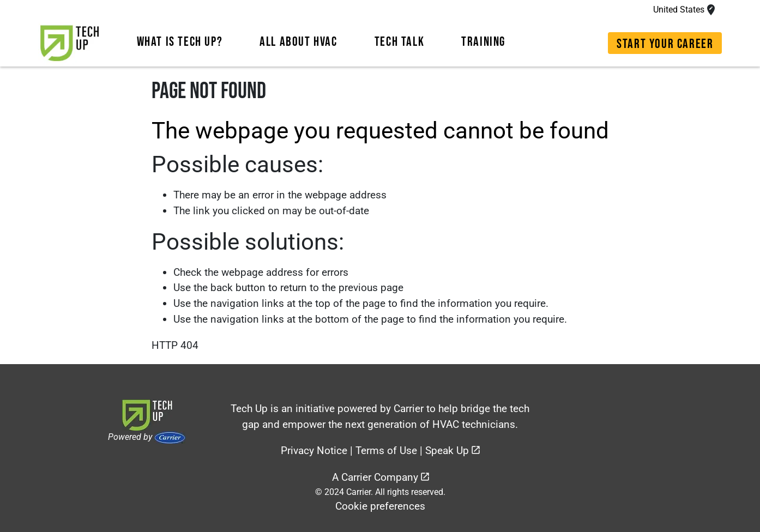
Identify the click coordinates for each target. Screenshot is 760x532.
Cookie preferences (380, 506)
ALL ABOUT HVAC (298, 42)
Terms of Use (386, 451)
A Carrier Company (375, 477)
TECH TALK (399, 42)
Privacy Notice (314, 451)
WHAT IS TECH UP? (180, 42)
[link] (70, 43)
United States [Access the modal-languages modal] (679, 10)
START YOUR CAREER (665, 44)
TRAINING (483, 42)
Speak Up (447, 451)
